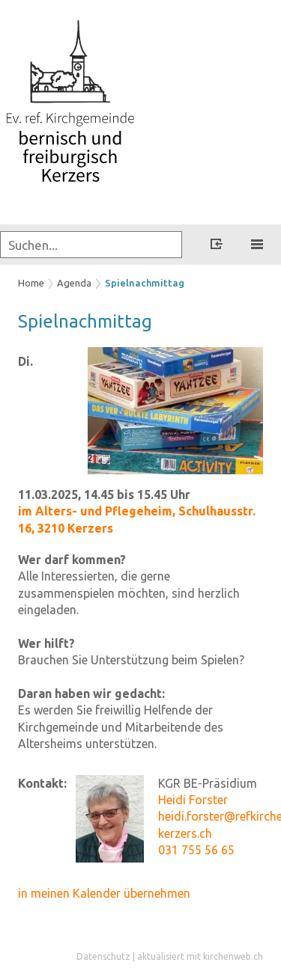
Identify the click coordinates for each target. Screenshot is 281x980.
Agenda (74, 283)
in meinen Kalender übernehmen (104, 893)
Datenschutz (103, 956)
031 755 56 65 (196, 850)
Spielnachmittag (145, 283)
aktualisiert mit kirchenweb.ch (200, 956)
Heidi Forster (193, 800)
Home (31, 283)
